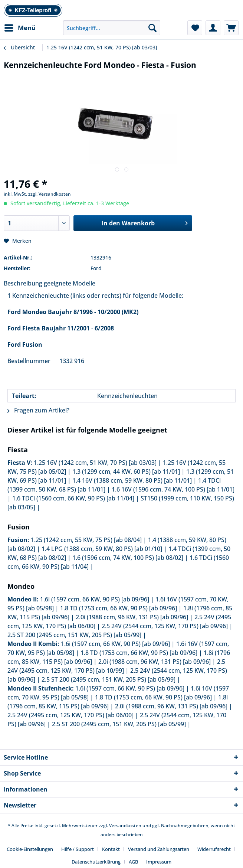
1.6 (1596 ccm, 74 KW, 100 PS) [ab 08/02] (128, 558)
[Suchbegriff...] (112, 28)
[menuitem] (20, 28)
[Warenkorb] (231, 28)
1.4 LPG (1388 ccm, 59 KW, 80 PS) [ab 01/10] (102, 549)
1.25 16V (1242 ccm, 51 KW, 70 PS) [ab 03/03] (95, 463)
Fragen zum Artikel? (38, 410)
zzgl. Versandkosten (50, 194)
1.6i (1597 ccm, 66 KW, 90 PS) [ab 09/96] (95, 599)
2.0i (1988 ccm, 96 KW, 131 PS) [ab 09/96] (132, 617)
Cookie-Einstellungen (30, 849)
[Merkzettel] (195, 28)
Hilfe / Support (78, 849)
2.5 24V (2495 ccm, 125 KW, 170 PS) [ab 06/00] (70, 715)
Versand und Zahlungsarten (159, 849)
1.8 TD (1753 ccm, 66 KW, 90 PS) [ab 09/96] (119, 608)
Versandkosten (125, 825)
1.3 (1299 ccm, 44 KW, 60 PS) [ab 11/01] (126, 471)
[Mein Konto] (213, 28)
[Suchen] (152, 28)
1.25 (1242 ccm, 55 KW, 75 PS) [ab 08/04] (86, 540)
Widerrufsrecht (214, 849)
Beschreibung (23, 283)
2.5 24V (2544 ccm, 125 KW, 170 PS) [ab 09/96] (165, 626)
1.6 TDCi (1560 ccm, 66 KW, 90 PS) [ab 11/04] (73, 498)
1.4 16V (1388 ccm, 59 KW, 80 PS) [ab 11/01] (132, 480)
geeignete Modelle (70, 283)
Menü (20, 27)
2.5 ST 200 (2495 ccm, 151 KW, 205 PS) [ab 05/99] (74, 635)
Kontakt (111, 849)
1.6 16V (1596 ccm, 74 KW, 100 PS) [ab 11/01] (173, 489)
